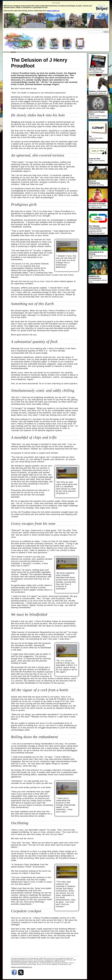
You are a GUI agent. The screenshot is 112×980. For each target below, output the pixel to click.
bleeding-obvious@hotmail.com (22, 967)
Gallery (80, 43)
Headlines (54, 43)
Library (67, 43)
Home (41, 43)
